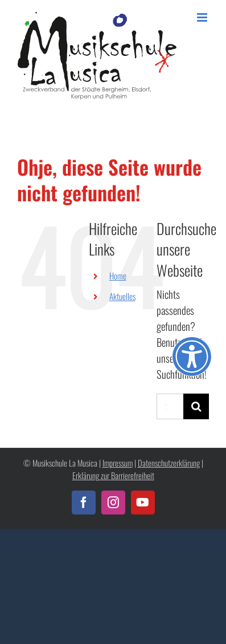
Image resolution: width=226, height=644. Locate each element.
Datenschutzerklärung (169, 463)
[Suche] (196, 406)
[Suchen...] (170, 406)
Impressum (118, 463)
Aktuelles (122, 296)
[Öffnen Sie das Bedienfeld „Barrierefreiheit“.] (192, 357)
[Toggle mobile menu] (203, 17)
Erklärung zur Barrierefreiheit (113, 475)
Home (118, 276)
